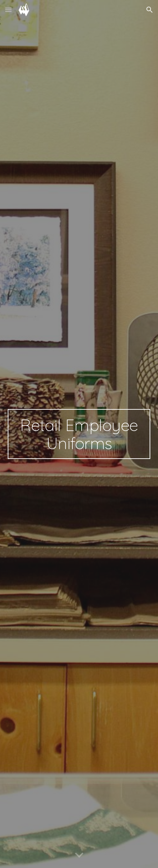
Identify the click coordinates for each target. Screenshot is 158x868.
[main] (79, 434)
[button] (8, 10)
